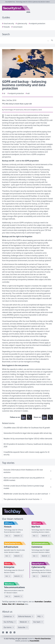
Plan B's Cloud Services (43, 639)
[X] (7, 632)
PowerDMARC (34, 641)
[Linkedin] (3, 632)
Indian (5, 604)
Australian (39, 602)
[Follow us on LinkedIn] (24, 417)
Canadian (47, 602)
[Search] (25, 40)
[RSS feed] (14, 632)
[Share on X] (50, 417)
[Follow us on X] (29, 417)
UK (13, 604)
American (20, 604)
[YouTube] (11, 632)
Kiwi (10, 604)
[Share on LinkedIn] (44, 417)
